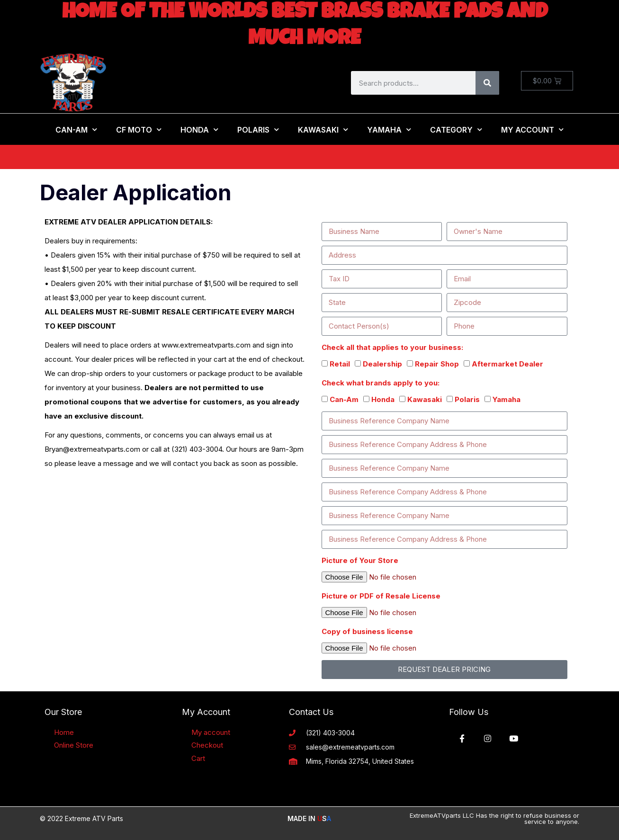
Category (456, 130)
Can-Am (76, 130)
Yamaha (389, 130)
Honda (199, 130)
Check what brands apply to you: (381, 383)
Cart (198, 758)
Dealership (382, 364)
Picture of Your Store (360, 560)
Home (64, 732)
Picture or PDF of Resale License (381, 596)
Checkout (207, 745)
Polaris (258, 130)
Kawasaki (323, 130)
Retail (340, 364)
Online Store (74, 745)
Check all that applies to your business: (392, 347)
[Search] (487, 83)
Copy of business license (367, 631)
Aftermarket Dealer (507, 364)
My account (211, 732)
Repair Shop (437, 364)
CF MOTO (139, 130)
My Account (532, 130)
